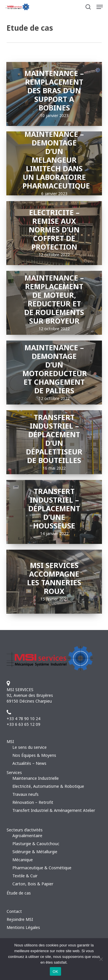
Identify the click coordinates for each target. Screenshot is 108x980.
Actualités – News (29, 763)
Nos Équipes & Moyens (34, 755)
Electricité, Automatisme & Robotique (48, 786)
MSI (10, 741)
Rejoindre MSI (20, 919)
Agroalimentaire (27, 836)
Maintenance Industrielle (36, 778)
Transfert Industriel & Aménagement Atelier (54, 810)
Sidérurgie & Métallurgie (35, 852)
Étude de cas (19, 893)
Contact (14, 911)
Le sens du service (30, 747)
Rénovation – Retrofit (33, 802)
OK (55, 972)
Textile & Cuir (25, 876)
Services (14, 772)
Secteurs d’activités (25, 830)
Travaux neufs (25, 794)
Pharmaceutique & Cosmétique (42, 868)
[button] (100, 7)
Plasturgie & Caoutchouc (36, 844)
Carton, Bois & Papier (33, 884)
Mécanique (23, 860)
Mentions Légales (23, 927)
